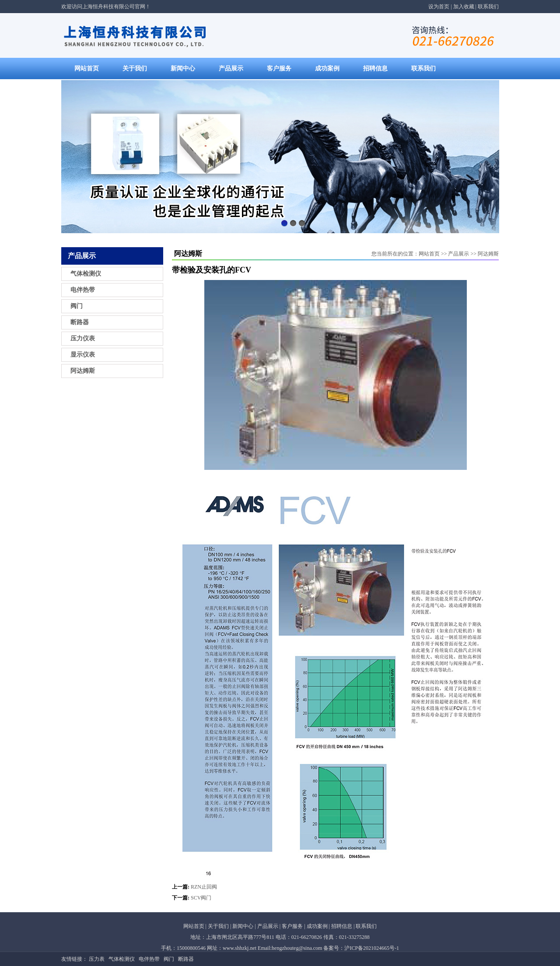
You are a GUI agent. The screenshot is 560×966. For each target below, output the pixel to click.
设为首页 (439, 7)
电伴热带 (83, 290)
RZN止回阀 (204, 887)
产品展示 (231, 68)
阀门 (77, 306)
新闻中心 (183, 68)
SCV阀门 (201, 898)
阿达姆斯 (83, 371)
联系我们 (488, 7)
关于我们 (135, 68)
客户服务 (279, 68)
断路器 (80, 322)
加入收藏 (464, 7)
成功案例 (327, 68)
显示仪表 (83, 355)
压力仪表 (83, 338)
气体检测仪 (86, 274)
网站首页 (87, 68)
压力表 (97, 959)
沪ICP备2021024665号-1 (372, 948)
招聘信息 (375, 68)
